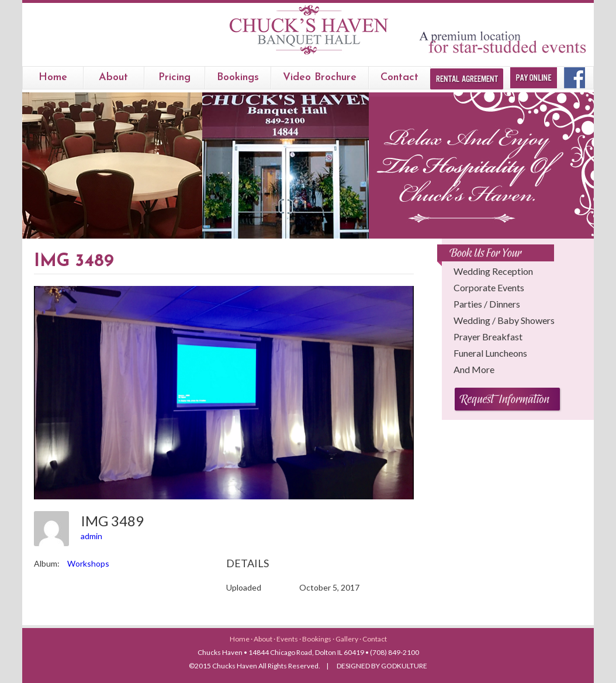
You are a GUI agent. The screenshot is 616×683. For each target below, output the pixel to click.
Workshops (88, 563)
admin (91, 536)
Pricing (174, 77)
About (113, 77)
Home (53, 77)
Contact (399, 77)
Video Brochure (320, 77)
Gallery (347, 639)
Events (288, 639)
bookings (238, 77)
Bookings (317, 639)
